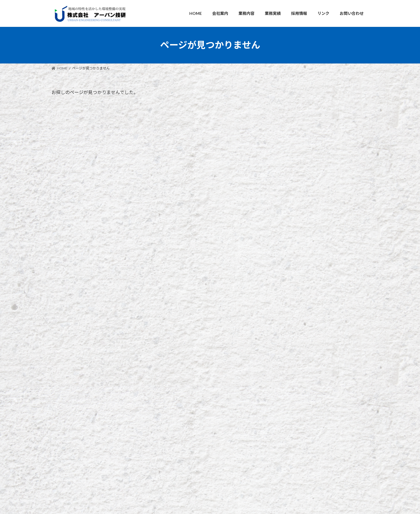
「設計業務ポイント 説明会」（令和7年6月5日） (311, 426)
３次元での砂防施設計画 (331, 171)
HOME (169, 392)
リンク (94, 337)
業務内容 (170, 412)
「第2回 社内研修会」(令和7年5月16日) (304, 440)
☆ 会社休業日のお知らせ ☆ (333, 139)
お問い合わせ (67, 337)
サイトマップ (159, 337)
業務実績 (170, 422)
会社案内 (170, 402)
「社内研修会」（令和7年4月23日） (301, 454)
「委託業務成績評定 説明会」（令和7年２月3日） (311, 468)
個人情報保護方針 (124, 337)
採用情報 (170, 432)
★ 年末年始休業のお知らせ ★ (297, 482)
